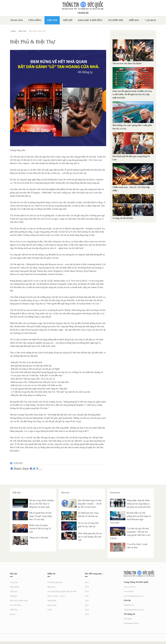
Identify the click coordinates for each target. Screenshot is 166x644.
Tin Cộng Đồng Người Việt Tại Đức (62, 591)
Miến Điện (52, 601)
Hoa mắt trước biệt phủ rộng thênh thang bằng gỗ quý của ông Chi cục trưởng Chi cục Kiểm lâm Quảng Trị (57, 372)
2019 (87, 614)
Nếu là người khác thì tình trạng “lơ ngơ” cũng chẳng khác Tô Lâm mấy (41, 516)
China (50, 610)
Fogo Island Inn (26, 274)
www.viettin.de (130, 587)
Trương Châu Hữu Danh (28, 415)
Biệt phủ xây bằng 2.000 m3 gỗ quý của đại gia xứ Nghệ (35, 369)
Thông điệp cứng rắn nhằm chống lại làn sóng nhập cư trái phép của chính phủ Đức (139, 504)
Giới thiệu (128, 619)
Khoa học (65, 493)
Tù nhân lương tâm (55, 582)
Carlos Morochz (30, 333)
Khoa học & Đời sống (90, 20)
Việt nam (52, 20)
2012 (87, 582)
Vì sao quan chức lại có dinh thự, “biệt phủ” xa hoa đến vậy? (37, 375)
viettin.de (83, 13)
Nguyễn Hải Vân (20, 402)
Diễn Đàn (134, 20)
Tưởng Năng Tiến (18, 150)
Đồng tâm (51, 587)
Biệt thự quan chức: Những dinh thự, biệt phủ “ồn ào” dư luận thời (40, 382)
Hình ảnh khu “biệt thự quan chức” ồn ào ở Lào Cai (33, 379)
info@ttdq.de (129, 605)
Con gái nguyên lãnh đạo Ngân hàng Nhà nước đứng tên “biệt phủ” (39, 389)
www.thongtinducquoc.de (134, 596)
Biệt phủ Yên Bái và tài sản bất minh (27, 362)
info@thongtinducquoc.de (134, 610)
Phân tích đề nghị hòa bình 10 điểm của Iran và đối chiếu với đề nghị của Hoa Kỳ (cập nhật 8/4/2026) (132, 94)
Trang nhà (16, 20)
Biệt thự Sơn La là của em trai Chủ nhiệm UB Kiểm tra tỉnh (36, 385)
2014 (87, 591)
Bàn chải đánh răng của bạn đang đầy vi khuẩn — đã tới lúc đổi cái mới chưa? (90, 504)
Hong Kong (52, 605)
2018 (87, 610)
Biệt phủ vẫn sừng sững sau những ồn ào (29, 395)
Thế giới (68, 20)
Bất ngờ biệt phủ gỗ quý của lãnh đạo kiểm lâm (31, 366)
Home (13, 31)
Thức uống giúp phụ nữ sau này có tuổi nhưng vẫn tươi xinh (90, 537)
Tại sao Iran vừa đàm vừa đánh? (127, 63)
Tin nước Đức (116, 20)
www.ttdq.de (129, 591)
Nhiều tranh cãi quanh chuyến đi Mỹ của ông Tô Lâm (40, 529)
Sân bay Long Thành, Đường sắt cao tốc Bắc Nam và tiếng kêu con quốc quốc (41, 504)
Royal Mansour (90, 271)
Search (151, 20)
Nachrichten (115, 493)
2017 (87, 605)
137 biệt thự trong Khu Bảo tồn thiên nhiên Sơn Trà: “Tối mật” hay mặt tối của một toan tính (51, 392)
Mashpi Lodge (21, 281)
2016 (87, 601)
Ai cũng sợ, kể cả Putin (123, 218)
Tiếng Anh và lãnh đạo (39, 538)
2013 (87, 587)
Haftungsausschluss (131, 623)
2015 (87, 596)
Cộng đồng (35, 20)
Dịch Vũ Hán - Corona (56, 596)
